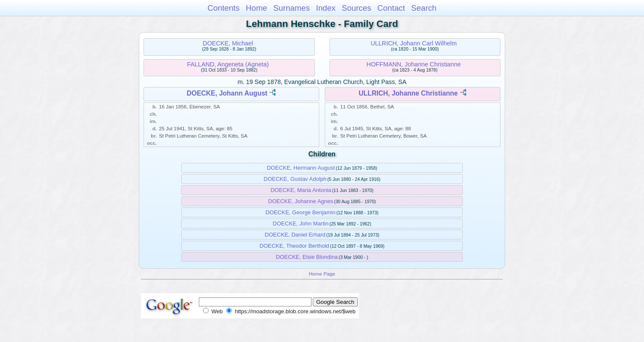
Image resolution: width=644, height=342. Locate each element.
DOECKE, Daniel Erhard (295, 235)
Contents (223, 8)
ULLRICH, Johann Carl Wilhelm (414, 43)
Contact (391, 8)
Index (326, 8)
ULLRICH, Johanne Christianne (408, 93)
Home (256, 8)
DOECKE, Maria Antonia (301, 190)
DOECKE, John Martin (301, 223)
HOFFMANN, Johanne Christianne (413, 64)
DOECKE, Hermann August (301, 168)
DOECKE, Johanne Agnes (301, 201)
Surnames (292, 8)
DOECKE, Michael (228, 43)
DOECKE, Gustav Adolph (295, 179)
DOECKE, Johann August (227, 93)
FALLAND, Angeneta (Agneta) (228, 64)
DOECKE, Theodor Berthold (294, 246)
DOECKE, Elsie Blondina (307, 257)
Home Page (322, 274)
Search (424, 8)
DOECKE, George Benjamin (301, 212)
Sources (357, 8)
